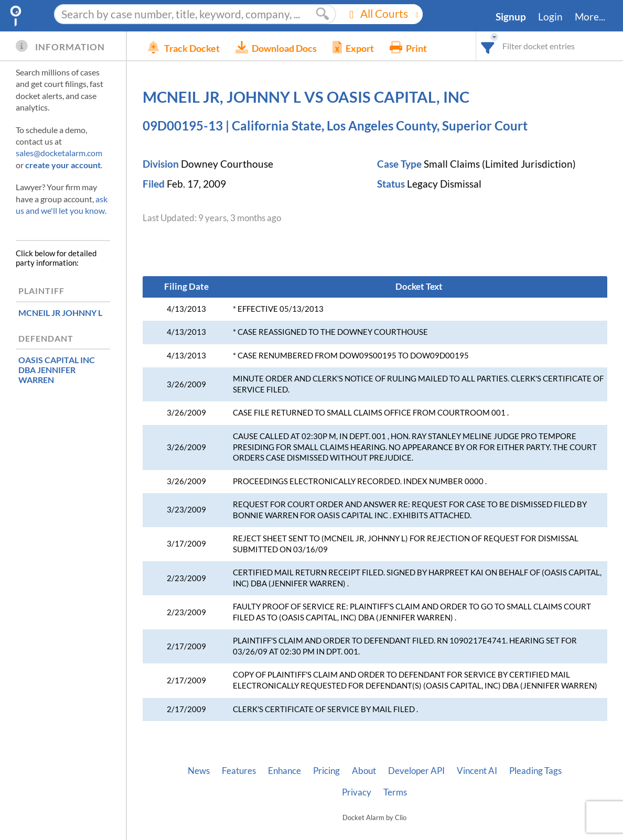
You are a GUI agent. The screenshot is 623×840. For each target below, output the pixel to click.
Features (239, 771)
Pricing (326, 771)
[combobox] (488, 46)
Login (550, 17)
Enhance (284, 771)
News (199, 771)
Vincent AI (477, 771)
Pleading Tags (535, 771)
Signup (511, 17)
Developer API (416, 771)
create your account (63, 165)
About (364, 771)
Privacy (357, 792)
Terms (395, 792)
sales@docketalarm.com (59, 153)
